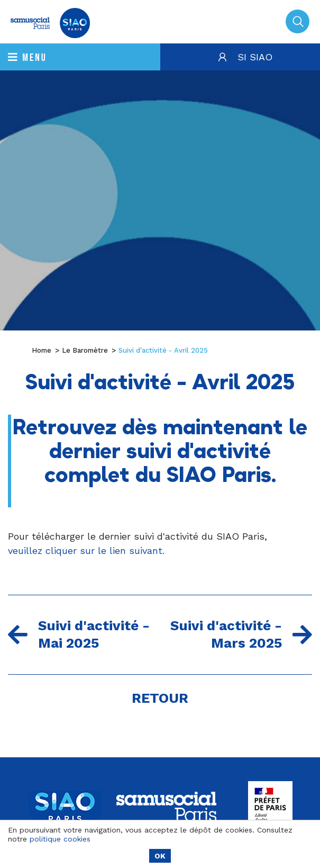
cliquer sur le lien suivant (105, 551)
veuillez (27, 551)
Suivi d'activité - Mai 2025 (79, 634)
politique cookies (60, 839)
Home (42, 350)
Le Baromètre (85, 350)
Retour (160, 698)
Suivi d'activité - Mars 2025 (241, 634)
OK (160, 856)
